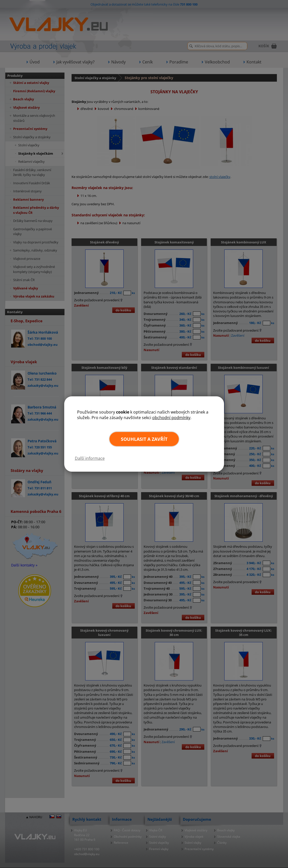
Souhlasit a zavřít (144, 439)
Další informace (90, 458)
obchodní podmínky (171, 418)
